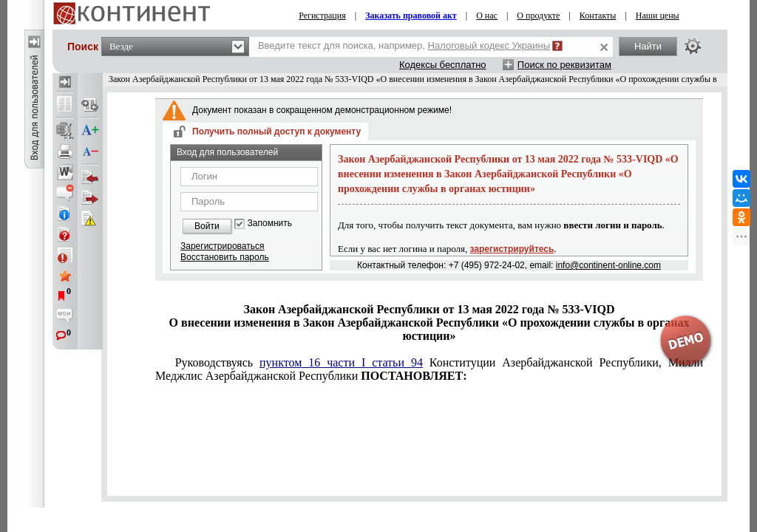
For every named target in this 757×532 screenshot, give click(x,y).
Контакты (598, 16)
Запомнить (270, 224)
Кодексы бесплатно (443, 65)
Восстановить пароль (225, 257)
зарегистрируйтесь (512, 249)
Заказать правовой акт (411, 16)
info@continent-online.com (608, 265)
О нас (487, 16)
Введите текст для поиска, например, (404, 45)
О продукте (538, 16)
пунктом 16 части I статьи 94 (341, 362)
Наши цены (658, 16)
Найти (648, 46)
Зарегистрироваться (222, 246)
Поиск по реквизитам (564, 65)
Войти (207, 226)
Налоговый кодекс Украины (489, 45)
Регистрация (322, 16)
